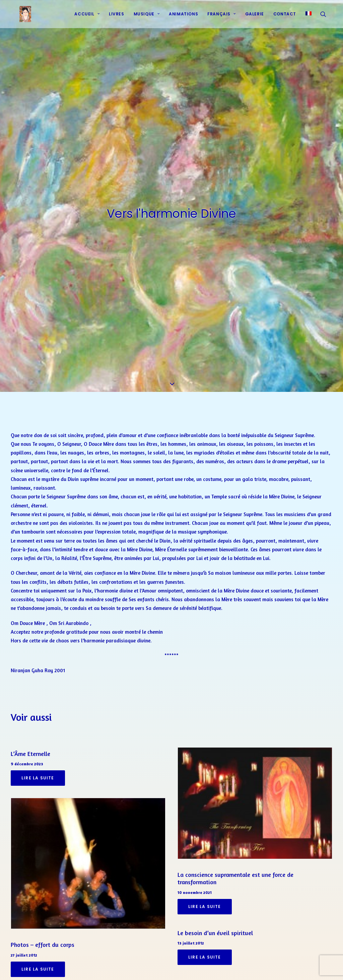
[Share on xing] (198, 967)
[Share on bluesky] (189, 967)
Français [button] (221, 18)
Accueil (87, 18)
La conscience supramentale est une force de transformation (235, 841)
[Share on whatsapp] (180, 967)
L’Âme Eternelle (30, 716)
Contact (285, 18)
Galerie (255, 18)
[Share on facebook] (137, 967)
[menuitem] (87, 18)
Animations (183, 18)
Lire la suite (38, 741)
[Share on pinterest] (163, 967)
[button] (326, 18)
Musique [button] (147, 18)
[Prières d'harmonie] (19, 18)
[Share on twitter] (145, 967)
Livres (117, 18)
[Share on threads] (154, 967)
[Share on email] (206, 967)
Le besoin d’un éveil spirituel (215, 895)
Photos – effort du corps (43, 907)
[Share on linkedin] (171, 967)
